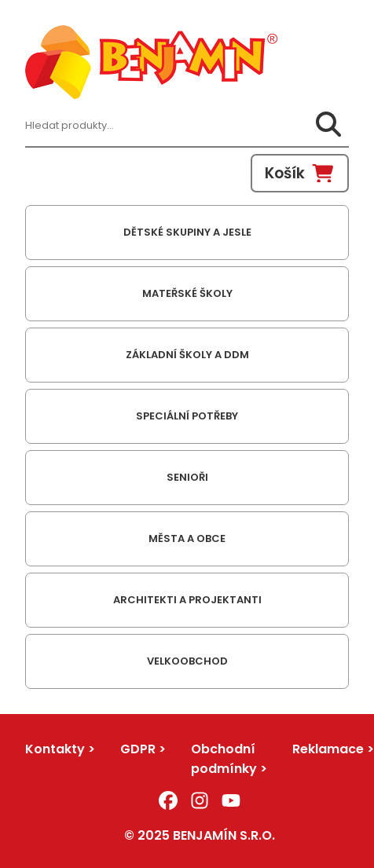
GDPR (138, 749)
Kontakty (55, 749)
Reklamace (328, 749)
